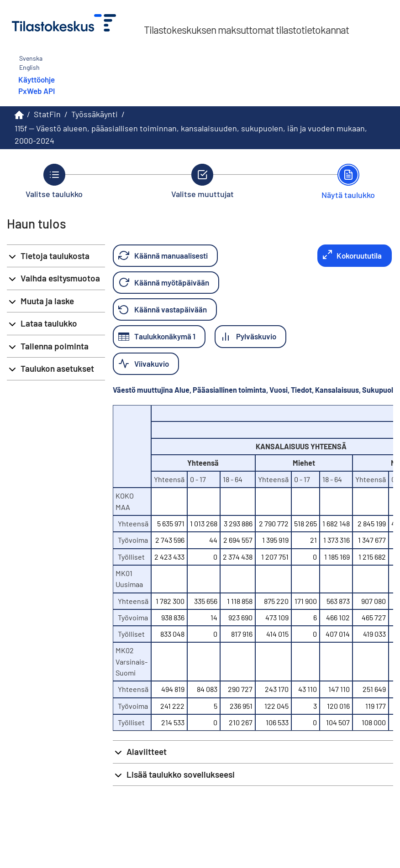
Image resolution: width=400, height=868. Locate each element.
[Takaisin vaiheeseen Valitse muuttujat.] (203, 181)
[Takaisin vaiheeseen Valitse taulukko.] (54, 181)
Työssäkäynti (95, 114)
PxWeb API (37, 91)
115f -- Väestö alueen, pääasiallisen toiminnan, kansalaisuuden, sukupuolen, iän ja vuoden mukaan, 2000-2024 (191, 134)
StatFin (47, 114)
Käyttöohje (37, 79)
